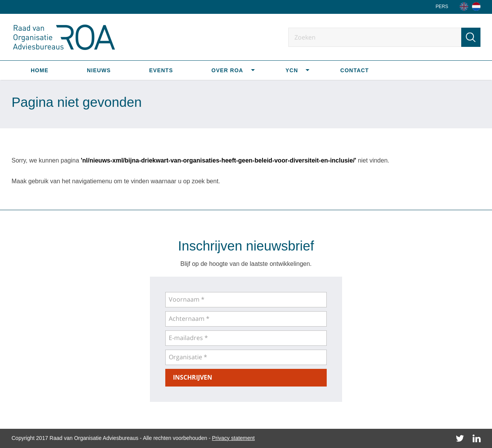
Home (40, 70)
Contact (354, 70)
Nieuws (99, 70)
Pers (442, 7)
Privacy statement (233, 438)
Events (161, 70)
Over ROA (227, 70)
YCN (292, 70)
